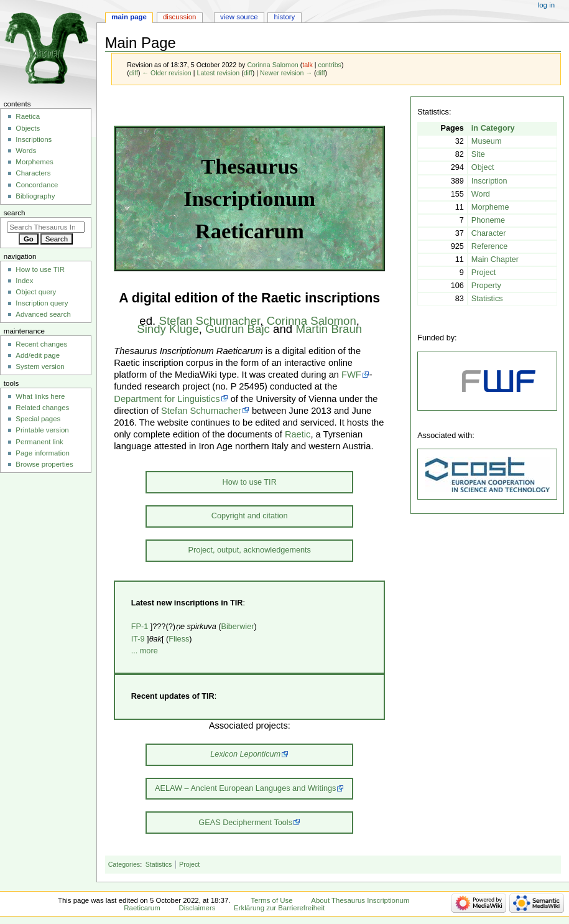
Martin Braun (329, 329)
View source (239, 17)
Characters (33, 173)
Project (484, 273)
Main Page (129, 17)
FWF (351, 375)
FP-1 (140, 627)
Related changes (42, 408)
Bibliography (35, 196)
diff (134, 73)
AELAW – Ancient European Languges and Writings (245, 788)
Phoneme (488, 220)
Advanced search (43, 314)
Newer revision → (286, 73)
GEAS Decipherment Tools (245, 823)
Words (26, 151)
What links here (40, 396)
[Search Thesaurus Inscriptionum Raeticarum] (46, 227)
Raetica (28, 116)
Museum (487, 141)
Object (483, 167)
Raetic (298, 434)
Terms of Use (271, 900)
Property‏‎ (486, 286)
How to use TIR (250, 482)
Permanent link (39, 442)
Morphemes (34, 162)
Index (24, 281)
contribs (330, 65)
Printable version (42, 430)
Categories (124, 864)
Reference (490, 246)
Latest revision (218, 73)
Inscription (489, 181)
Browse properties (44, 464)
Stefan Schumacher (209, 321)
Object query (36, 292)
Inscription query (42, 303)
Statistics (159, 864)
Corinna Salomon (312, 321)
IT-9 (138, 639)
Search (15, 213)
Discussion (179, 17)
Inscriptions (34, 139)
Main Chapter (495, 259)
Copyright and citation (250, 516)
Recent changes (41, 344)
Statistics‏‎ (487, 299)
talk (308, 65)
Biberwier (238, 627)
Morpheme (490, 207)
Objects (28, 128)
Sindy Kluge (168, 329)
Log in (546, 5)
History (285, 17)
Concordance (37, 185)
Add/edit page (38, 355)
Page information (43, 453)
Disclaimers (197, 908)
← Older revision (166, 73)
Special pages (38, 419)
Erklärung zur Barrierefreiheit (279, 908)
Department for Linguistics (167, 399)
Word (481, 194)
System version (40, 366)
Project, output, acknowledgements (249, 550)
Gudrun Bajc (238, 329)
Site (478, 154)
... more (145, 651)
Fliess (179, 639)
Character (489, 233)
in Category (493, 128)
